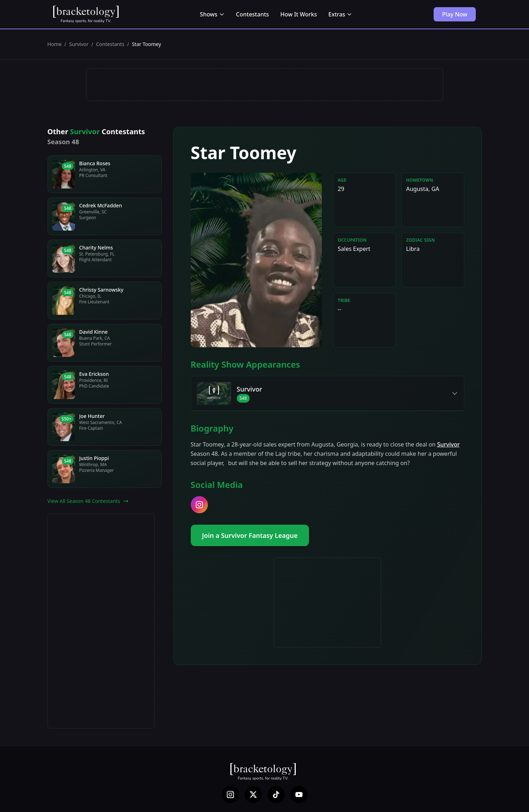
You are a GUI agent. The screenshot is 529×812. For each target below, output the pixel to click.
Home (55, 44)
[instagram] (199, 505)
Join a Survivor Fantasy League (250, 535)
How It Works (299, 14)
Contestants (253, 14)
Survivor (79, 44)
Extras (340, 14)
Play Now (455, 14)
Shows (212, 14)
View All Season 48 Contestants (88, 501)
